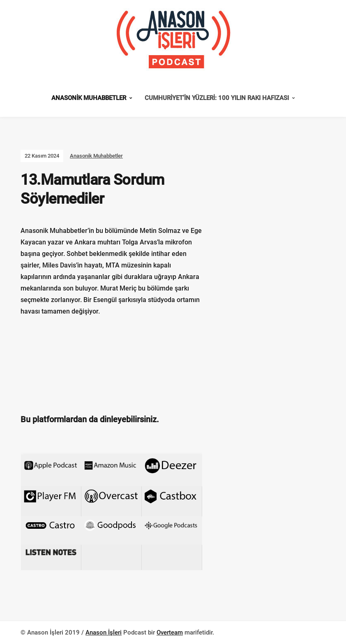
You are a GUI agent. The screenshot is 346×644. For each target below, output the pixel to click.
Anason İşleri (104, 632)
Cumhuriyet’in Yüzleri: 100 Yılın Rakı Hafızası (217, 98)
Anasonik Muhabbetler (89, 98)
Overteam (170, 632)
